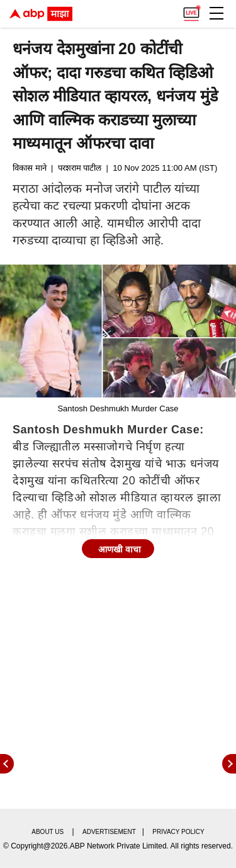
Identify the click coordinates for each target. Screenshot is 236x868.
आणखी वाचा (120, 549)
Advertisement (109, 832)
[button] (216, 13)
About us (48, 832)
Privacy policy (178, 832)
